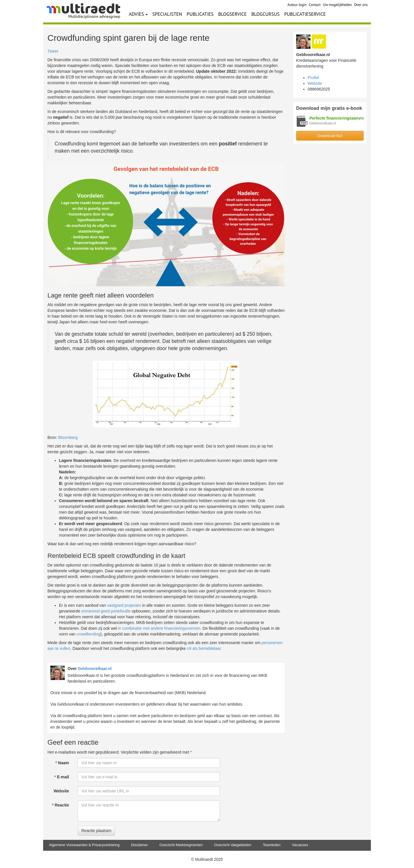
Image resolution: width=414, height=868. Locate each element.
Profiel (313, 78)
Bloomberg (68, 437)
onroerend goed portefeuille (106, 611)
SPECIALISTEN (167, 14)
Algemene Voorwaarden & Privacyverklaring (84, 845)
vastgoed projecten (124, 605)
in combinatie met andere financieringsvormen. (160, 628)
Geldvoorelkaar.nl (95, 669)
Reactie (61, 805)
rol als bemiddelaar (204, 648)
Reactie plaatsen (96, 831)
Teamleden (272, 845)
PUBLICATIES (200, 14)
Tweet (53, 51)
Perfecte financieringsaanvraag (339, 118)
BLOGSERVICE (232, 14)
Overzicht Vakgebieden (233, 845)
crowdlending (88, 634)
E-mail (62, 777)
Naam (62, 763)
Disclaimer (140, 845)
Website (61, 791)
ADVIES (138, 14)
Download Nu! (330, 136)
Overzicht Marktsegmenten (181, 845)
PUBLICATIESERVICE (305, 14)
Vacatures (300, 845)
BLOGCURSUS (265, 14)
